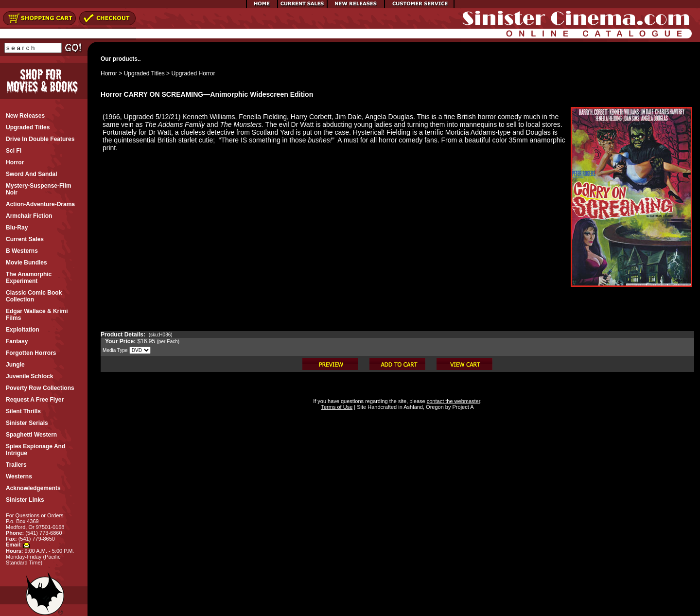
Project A (462, 407)
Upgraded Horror (193, 73)
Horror (109, 73)
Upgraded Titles (144, 73)
